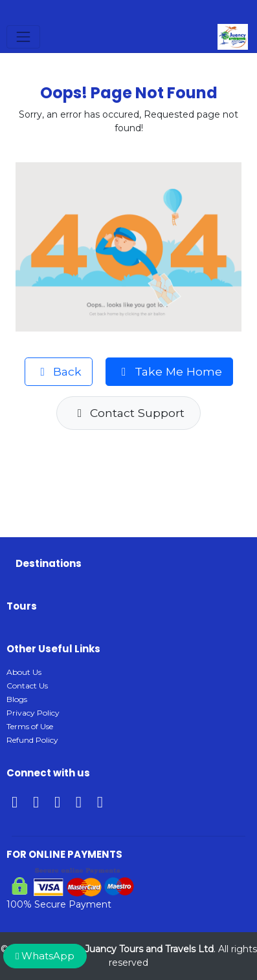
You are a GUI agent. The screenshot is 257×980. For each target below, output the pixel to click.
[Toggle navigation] (23, 37)
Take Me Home (169, 371)
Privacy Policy (33, 713)
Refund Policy (32, 740)
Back (59, 371)
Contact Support (129, 413)
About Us (24, 672)
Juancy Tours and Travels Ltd (149, 949)
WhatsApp (45, 956)
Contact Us (27, 686)
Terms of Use (30, 726)
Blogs (17, 699)
